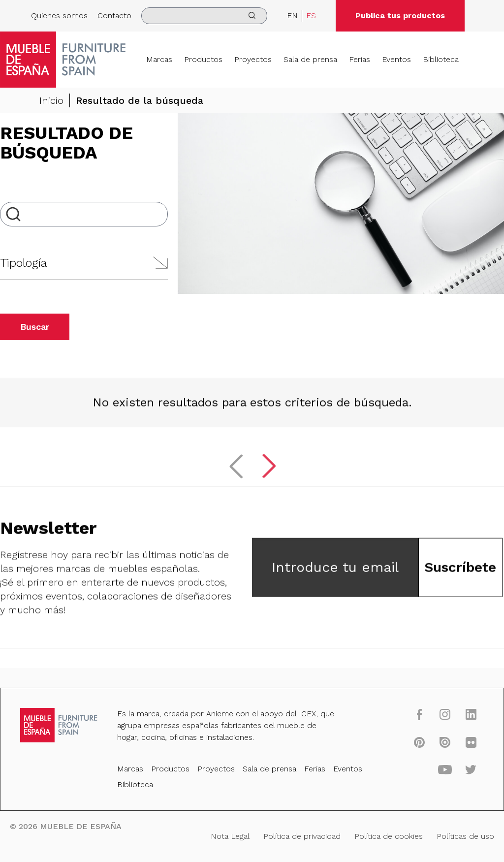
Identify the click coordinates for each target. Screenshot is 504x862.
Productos (203, 59)
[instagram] (428, 723)
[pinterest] (404, 748)
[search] (204, 16)
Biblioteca (441, 59)
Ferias (360, 59)
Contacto (114, 16)
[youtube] (428, 773)
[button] (84, 263)
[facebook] (404, 723)
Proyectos (253, 59)
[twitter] (451, 773)
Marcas (159, 59)
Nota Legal (232, 834)
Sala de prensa (310, 59)
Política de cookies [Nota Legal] (376, 834)
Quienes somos (59, 16)
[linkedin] (451, 723)
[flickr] (451, 748)
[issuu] (428, 748)
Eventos (396, 59)
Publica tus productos (400, 16)
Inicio (51, 100)
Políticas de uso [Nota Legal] (446, 834)
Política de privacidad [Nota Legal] (298, 834)
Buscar (35, 327)
